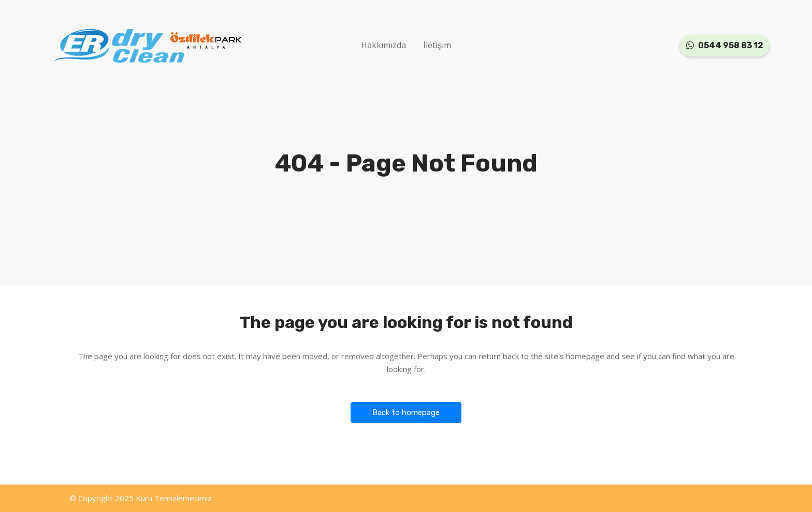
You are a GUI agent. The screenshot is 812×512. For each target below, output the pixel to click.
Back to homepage (406, 413)
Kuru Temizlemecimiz (174, 498)
